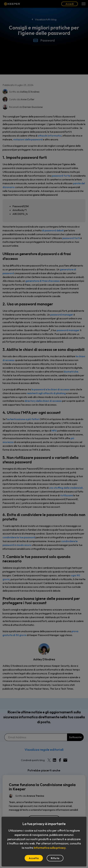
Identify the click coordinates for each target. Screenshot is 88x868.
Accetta (34, 858)
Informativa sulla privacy (50, 848)
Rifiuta (55, 858)
